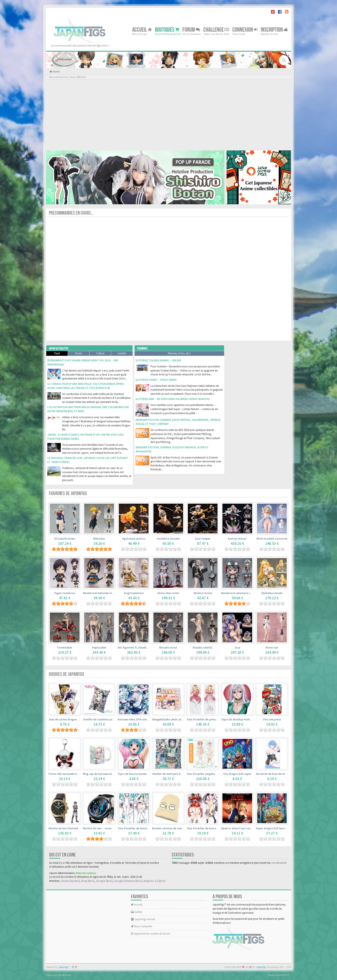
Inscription (274, 30)
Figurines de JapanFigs (68, 493)
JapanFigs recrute (143, 919)
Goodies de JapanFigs (67, 674)
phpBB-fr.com (64, 975)
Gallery (137, 912)
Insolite (122, 353)
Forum (191, 30)
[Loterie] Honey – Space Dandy (156, 380)
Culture (100, 353)
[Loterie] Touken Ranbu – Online (158, 360)
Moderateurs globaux (86, 873)
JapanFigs (261, 967)
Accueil (142, 30)
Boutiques (167, 30)
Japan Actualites (59, 349)
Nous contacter (141, 926)
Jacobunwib (279, 863)
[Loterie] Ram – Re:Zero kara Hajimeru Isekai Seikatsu (173, 399)
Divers (79, 353)
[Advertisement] (168, 115)
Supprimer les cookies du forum (151, 934)
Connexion (245, 30)
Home (56, 72)
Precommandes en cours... (71, 213)
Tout (57, 353)
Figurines (142, 349)
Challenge (216, 30)
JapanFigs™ (64, 967)
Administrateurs (66, 873)
